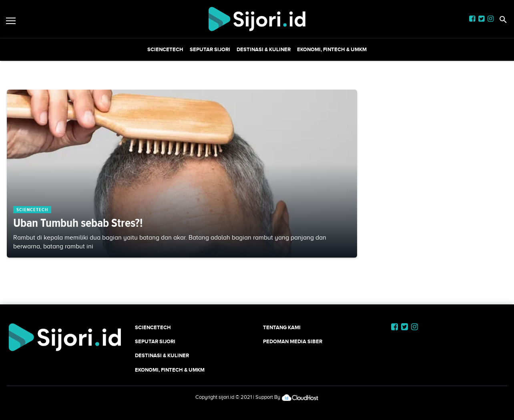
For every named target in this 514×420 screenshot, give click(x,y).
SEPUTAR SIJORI (210, 49)
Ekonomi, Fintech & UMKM (332, 49)
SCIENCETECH (165, 49)
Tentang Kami (282, 327)
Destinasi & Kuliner (264, 49)
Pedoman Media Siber (293, 341)
